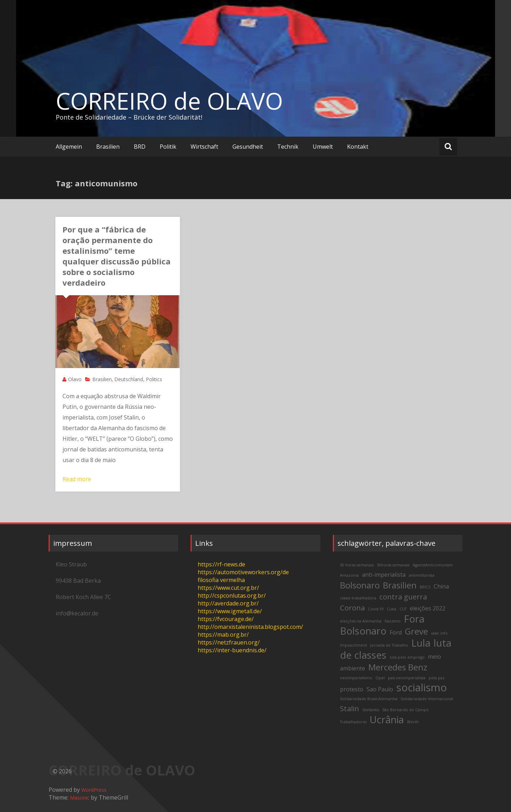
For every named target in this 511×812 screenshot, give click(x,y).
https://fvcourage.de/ (226, 619)
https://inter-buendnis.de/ (232, 650)
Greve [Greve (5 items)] (416, 631)
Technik (288, 147)
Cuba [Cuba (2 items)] (392, 609)
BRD (140, 147)
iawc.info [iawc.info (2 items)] (439, 633)
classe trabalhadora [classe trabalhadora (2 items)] (358, 598)
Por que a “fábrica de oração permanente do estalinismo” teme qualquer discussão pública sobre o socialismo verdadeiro (117, 256)
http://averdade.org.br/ (228, 603)
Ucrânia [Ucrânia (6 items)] (387, 720)
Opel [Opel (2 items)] (380, 678)
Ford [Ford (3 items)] (396, 632)
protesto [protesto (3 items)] (352, 689)
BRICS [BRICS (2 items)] (425, 587)
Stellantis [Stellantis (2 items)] (371, 710)
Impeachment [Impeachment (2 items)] (353, 645)
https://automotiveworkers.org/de (243, 572)
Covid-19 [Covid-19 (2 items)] (376, 609)
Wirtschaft (204, 147)
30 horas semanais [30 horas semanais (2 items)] (357, 565)
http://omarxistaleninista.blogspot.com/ (250, 627)
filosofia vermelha (221, 580)
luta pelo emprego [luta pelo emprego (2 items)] (407, 657)
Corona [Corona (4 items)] (352, 608)
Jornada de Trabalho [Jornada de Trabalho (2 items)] (389, 645)
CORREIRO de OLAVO (169, 101)
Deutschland (129, 379)
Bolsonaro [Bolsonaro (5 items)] (360, 585)
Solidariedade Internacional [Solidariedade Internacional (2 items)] (427, 699)
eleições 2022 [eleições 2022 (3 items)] (428, 608)
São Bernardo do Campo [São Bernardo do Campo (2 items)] (405, 710)
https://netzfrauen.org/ (229, 642)
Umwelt (323, 147)
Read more (77, 479)
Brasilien (108, 147)
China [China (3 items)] (441, 586)
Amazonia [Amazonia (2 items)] (349, 575)
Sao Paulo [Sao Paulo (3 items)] (380, 689)
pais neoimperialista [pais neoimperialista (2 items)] (407, 678)
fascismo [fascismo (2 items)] (393, 621)
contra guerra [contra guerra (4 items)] (403, 597)
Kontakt (358, 147)
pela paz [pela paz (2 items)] (437, 678)
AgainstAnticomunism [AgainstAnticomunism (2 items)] (433, 565)
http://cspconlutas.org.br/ (232, 596)
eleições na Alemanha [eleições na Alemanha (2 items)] (361, 621)
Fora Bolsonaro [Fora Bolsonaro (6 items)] (382, 625)
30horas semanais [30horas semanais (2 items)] (393, 565)
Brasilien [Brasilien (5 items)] (400, 585)
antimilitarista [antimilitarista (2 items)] (422, 575)
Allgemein (69, 147)
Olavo (75, 379)
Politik (168, 147)
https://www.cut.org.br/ (228, 588)
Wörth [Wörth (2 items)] (413, 722)
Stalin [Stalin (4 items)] (350, 708)
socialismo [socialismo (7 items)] (422, 687)
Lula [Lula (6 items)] (421, 643)
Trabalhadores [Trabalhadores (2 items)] (353, 722)
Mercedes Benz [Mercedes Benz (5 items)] (398, 667)
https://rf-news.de (221, 564)
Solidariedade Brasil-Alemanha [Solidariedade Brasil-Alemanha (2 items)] (369, 699)
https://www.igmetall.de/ (230, 611)
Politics (154, 379)
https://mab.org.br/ (223, 635)
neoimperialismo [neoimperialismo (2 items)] (356, 678)
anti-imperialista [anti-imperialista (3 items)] (384, 575)
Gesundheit (248, 147)
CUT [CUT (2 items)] (403, 609)
